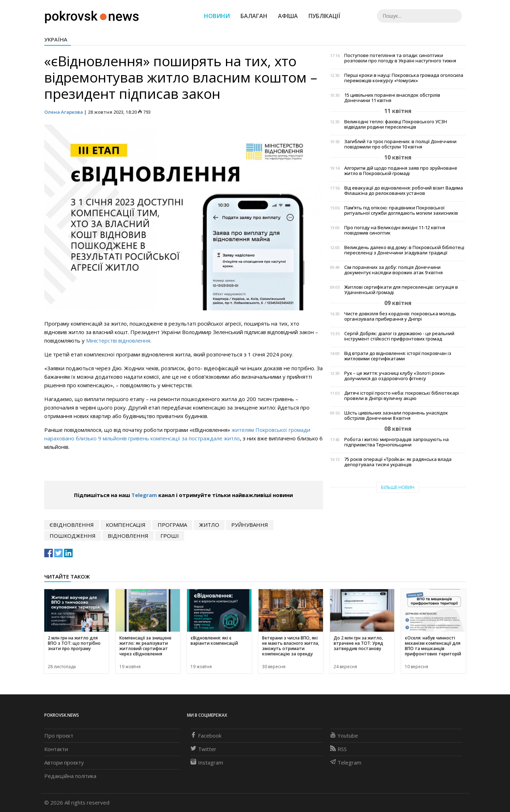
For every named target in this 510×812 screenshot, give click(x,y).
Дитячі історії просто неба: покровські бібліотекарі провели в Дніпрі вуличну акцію (402, 396)
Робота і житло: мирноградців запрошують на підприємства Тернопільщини (396, 442)
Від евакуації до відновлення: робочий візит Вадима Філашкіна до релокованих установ (404, 191)
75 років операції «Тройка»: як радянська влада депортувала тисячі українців (398, 462)
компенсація (126, 525)
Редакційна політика (70, 776)
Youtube (344, 735)
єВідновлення (72, 525)
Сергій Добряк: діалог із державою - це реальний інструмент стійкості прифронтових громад (399, 336)
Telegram (144, 495)
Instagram (207, 762)
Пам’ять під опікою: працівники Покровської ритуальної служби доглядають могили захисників (401, 210)
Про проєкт (59, 735)
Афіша (288, 16)
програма (172, 525)
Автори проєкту (64, 762)
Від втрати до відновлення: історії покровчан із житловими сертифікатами (398, 356)
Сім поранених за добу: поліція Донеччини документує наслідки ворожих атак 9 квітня (393, 270)
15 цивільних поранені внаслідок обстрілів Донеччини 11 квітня (392, 98)
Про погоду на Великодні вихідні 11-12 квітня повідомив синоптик (395, 230)
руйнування (250, 525)
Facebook (206, 735)
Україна (56, 39)
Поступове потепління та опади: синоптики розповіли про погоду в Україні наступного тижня (400, 58)
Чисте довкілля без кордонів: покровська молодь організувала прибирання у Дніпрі (400, 316)
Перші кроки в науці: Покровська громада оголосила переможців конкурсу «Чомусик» (404, 78)
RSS (338, 749)
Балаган (254, 16)
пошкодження (73, 536)
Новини (217, 16)
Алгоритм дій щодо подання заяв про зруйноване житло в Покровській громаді (401, 171)
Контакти (56, 749)
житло (209, 525)
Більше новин (398, 487)
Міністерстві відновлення (118, 340)
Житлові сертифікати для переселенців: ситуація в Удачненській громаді (401, 290)
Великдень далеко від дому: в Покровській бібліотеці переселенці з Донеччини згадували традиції (404, 250)
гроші (170, 536)
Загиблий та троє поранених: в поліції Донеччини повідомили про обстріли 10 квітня (400, 144)
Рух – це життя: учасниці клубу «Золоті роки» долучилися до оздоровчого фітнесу (395, 376)
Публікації (324, 16)
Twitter (203, 749)
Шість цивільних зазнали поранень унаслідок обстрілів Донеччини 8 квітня (396, 416)
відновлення (128, 536)
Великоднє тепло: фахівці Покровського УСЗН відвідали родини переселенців (396, 124)
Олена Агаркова (64, 112)
